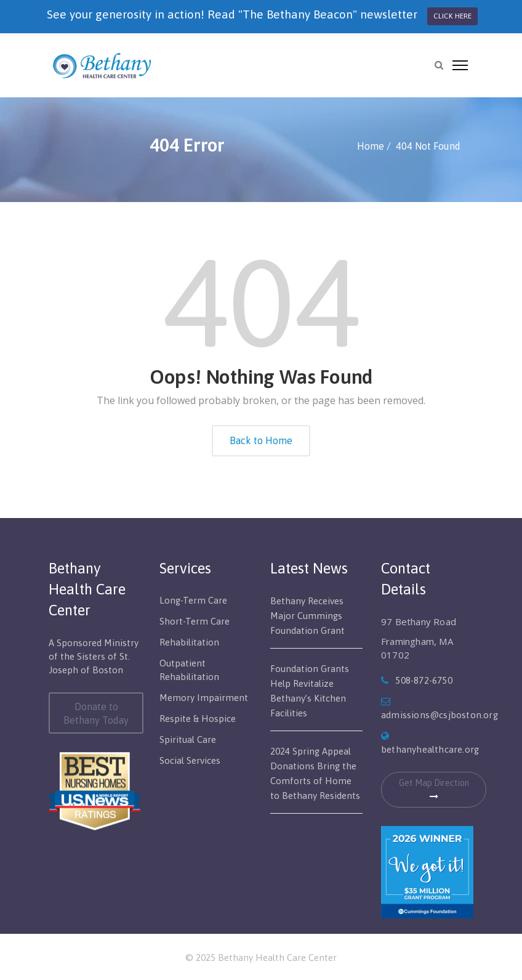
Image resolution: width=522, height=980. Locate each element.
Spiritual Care (188, 739)
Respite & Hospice (198, 719)
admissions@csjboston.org (440, 715)
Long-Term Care (193, 600)
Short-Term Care (195, 621)
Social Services (190, 760)
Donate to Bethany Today (96, 713)
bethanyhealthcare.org (430, 749)
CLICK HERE (452, 16)
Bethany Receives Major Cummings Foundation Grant (307, 616)
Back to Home (261, 440)
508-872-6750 (424, 680)
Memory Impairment (204, 698)
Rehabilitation (189, 642)
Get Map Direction (434, 789)
